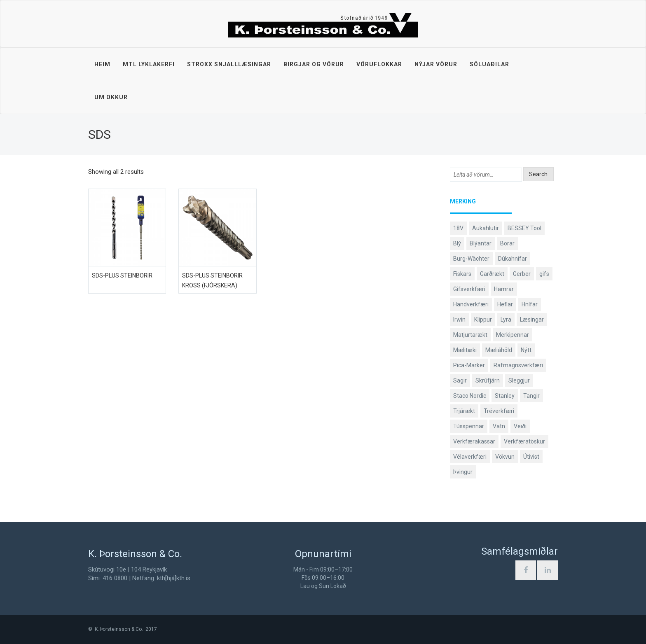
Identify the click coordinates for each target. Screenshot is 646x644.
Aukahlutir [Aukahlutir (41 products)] (486, 228)
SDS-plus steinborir (122, 275)
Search (538, 174)
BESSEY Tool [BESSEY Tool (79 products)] (524, 228)
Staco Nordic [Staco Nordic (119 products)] (470, 396)
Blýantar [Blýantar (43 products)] (481, 243)
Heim (102, 64)
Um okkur (111, 97)
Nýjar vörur (436, 64)
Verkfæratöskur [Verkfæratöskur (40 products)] (524, 441)
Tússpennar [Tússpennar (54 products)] (469, 426)
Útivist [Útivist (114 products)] (531, 457)
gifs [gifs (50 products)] (544, 274)
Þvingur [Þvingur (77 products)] (463, 472)
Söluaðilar (489, 64)
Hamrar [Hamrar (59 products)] (504, 289)
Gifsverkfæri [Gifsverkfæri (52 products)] (469, 289)
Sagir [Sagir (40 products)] (460, 380)
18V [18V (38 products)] (458, 228)
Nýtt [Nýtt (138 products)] (526, 350)
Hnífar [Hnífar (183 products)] (530, 304)
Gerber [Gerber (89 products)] (522, 274)
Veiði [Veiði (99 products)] (520, 426)
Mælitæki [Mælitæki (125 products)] (465, 350)
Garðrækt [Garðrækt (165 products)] (492, 274)
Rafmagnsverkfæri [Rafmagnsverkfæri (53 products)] (518, 365)
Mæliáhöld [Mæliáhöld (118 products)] (499, 350)
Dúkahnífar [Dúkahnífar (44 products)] (513, 259)
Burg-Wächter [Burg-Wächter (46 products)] (471, 259)
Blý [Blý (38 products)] (457, 243)
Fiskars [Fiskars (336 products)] (462, 274)
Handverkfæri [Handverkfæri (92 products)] (471, 304)
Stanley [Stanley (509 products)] (505, 396)
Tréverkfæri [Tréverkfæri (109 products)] (499, 411)
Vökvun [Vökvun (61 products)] (505, 457)
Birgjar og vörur (314, 64)
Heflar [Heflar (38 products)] (505, 304)
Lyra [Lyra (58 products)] (506, 320)
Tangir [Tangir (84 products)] (531, 396)
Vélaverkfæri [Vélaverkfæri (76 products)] (470, 457)
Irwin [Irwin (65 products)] (459, 320)
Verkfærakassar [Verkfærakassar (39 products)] (474, 441)
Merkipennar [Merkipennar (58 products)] (513, 335)
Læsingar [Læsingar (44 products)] (532, 320)
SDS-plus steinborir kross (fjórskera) (212, 280)
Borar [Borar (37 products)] (507, 243)
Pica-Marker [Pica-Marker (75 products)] (469, 365)
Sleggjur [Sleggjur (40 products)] (519, 380)
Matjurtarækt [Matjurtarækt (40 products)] (470, 335)
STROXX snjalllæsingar (229, 64)
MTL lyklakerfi (149, 64)
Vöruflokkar (379, 64)
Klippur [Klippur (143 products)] (483, 320)
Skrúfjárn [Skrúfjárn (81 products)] (488, 380)
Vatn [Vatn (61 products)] (499, 426)
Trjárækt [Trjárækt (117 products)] (464, 411)
